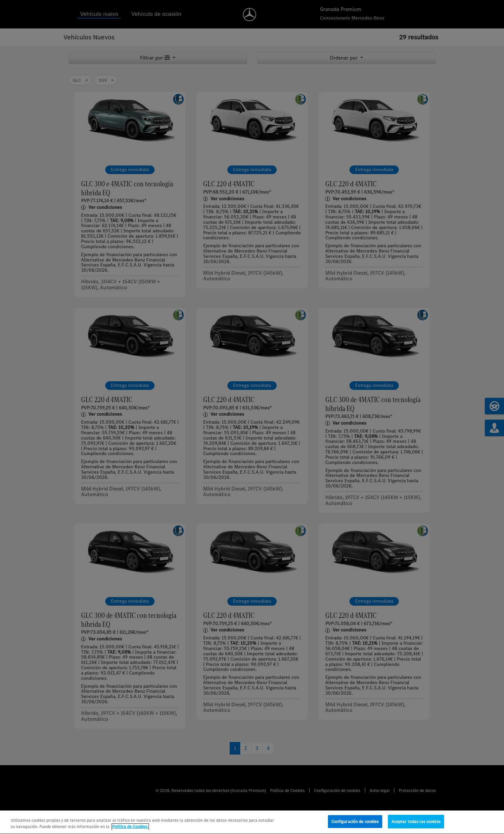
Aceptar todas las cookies (416, 826)
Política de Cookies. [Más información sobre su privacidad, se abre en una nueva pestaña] (130, 831)
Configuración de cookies (355, 826)
